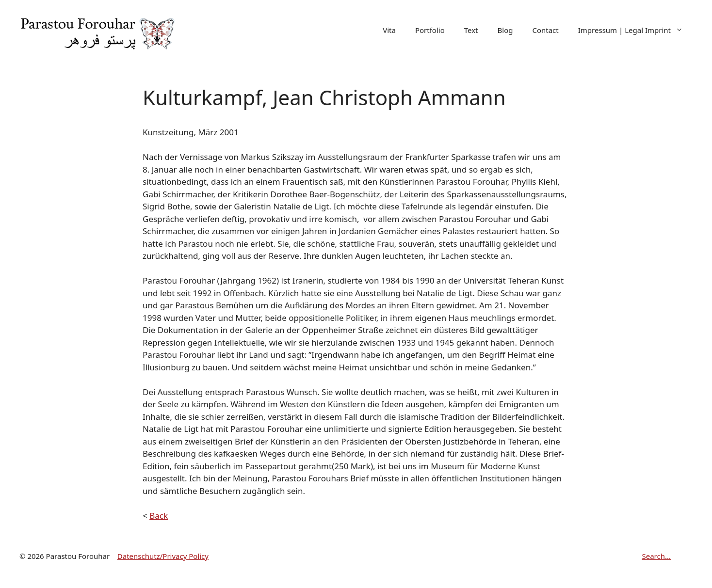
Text (471, 30)
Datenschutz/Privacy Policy (163, 556)
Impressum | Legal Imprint (635, 30)
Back (159, 516)
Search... (656, 556)
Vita (389, 30)
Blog (505, 30)
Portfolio (430, 30)
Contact (545, 30)
